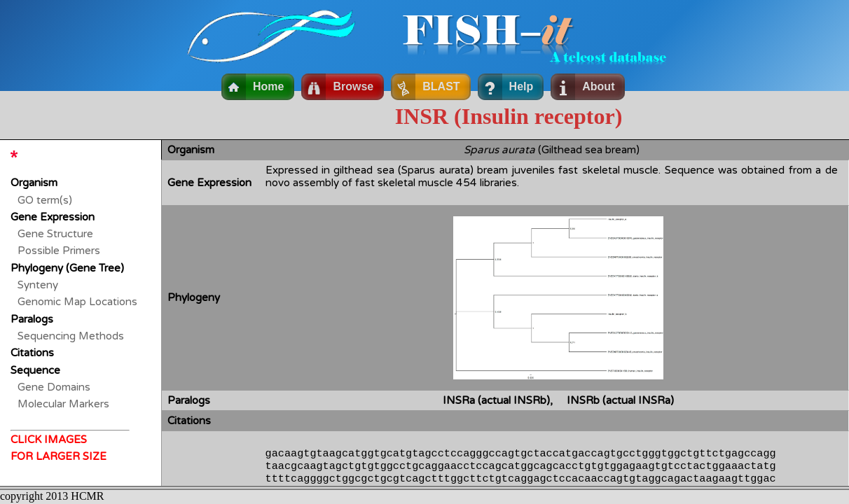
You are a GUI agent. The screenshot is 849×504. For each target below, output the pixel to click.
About (598, 86)
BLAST (441, 86)
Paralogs (32, 319)
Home (268, 86)
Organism (34, 183)
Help (522, 86)
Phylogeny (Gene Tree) (67, 268)
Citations (32, 353)
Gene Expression (53, 217)
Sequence (35, 370)
